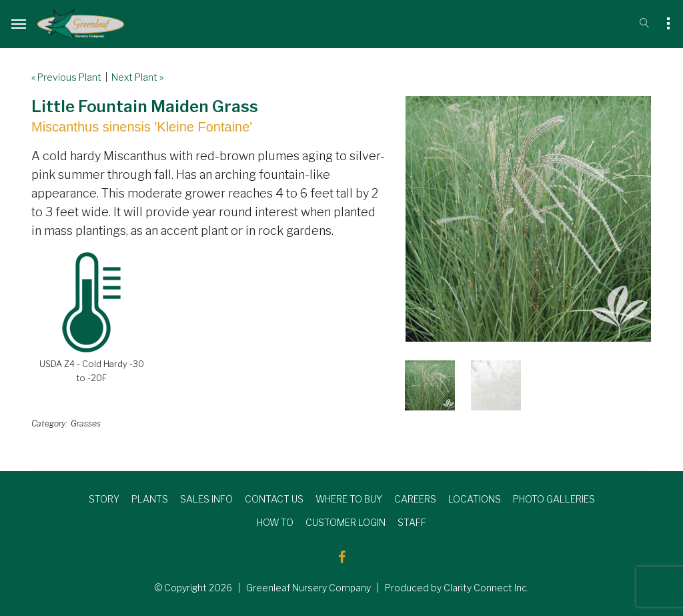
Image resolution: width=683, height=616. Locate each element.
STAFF (412, 522)
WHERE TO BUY (349, 499)
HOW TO (275, 522)
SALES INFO (206, 499)
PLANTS (150, 499)
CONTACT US (274, 499)
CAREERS (415, 499)
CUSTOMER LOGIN (346, 522)
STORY (104, 499)
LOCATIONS (475, 499)
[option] (528, 219)
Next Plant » (137, 77)
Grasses (86, 423)
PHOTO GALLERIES (554, 499)
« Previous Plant (66, 77)
